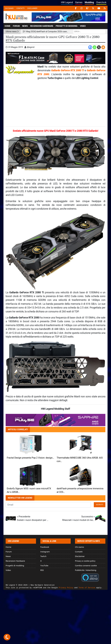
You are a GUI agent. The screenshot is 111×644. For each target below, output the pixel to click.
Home (8, 26)
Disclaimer (32, 8)
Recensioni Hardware (42, 26)
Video (83, 26)
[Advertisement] (55, 103)
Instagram (45, 552)
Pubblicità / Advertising (86, 570)
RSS (42, 570)
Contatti (21, 8)
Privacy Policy (66, 588)
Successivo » (78, 519)
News (25, 26)
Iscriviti (100, 505)
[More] (103, 47)
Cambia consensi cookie (86, 566)
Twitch (43, 556)
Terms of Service (87, 588)
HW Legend (67, 2)
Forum (16, 26)
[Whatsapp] (95, 47)
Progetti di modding (67, 26)
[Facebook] (90, 47)
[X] (99, 47)
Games (79, 2)
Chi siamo (9, 8)
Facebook (45, 547)
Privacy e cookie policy (85, 561)
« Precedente (33, 519)
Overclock (101, 2)
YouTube (44, 566)
